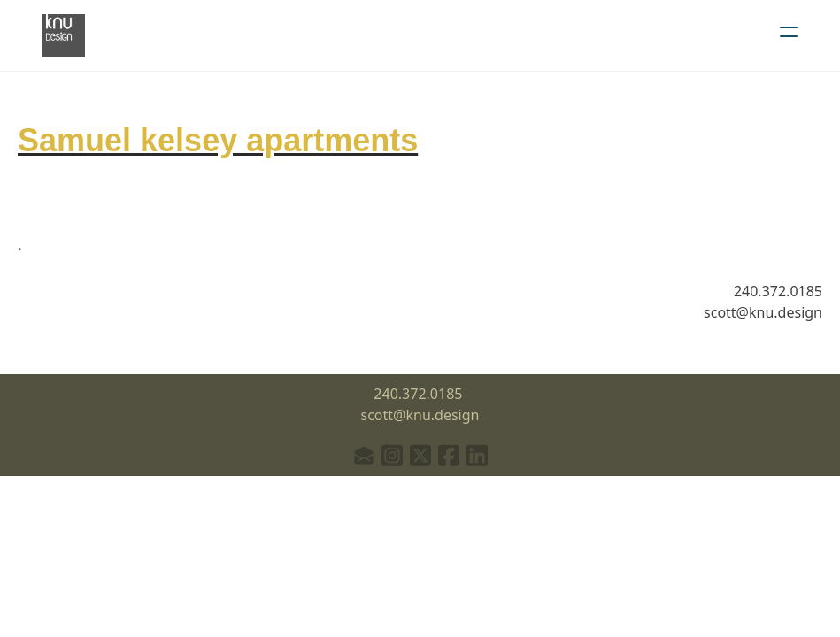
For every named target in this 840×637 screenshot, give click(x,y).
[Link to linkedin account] (477, 455)
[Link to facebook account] (449, 455)
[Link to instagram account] (392, 455)
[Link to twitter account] (420, 455)
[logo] (64, 35)
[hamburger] (789, 32)
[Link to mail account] (364, 455)
